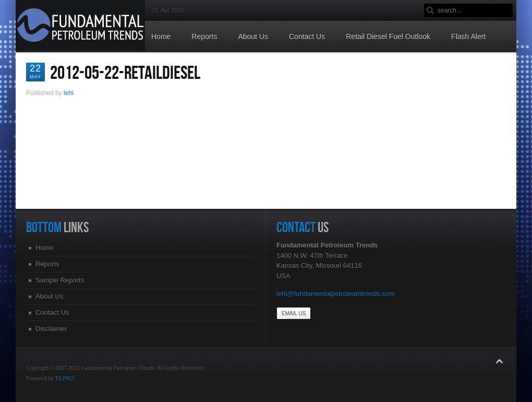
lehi (69, 93)
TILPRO (64, 379)
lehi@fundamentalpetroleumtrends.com (336, 294)
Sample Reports (60, 280)
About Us (49, 296)
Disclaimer (51, 329)
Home (45, 248)
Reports (47, 264)
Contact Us (52, 312)
